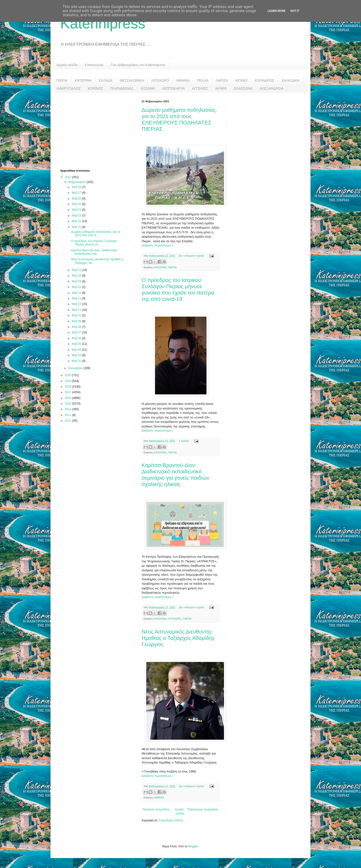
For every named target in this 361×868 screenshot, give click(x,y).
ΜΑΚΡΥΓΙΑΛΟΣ (69, 88)
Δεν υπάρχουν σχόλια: (192, 256)
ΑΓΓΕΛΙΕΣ (200, 88)
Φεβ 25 (77, 204)
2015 (69, 404)
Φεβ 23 (77, 216)
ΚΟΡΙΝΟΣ (96, 88)
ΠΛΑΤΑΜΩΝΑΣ (122, 88)
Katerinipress (103, 23)
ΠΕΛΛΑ (203, 80)
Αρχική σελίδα (67, 65)
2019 (69, 381)
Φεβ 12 (77, 304)
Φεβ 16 (77, 281)
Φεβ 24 (77, 210)
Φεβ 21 (77, 227)
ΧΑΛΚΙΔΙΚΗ (291, 80)
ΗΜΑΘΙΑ (183, 80)
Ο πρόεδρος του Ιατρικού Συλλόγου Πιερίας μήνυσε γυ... (94, 243)
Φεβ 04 (77, 350)
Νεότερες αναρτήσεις (156, 809)
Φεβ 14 (77, 293)
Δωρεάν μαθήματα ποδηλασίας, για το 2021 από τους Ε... (95, 234)
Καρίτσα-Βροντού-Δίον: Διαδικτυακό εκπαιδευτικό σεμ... (94, 252)
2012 (69, 415)
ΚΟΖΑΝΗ (148, 88)
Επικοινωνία (94, 65)
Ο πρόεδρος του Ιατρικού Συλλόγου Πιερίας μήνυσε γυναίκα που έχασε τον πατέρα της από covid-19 (178, 290)
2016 (69, 398)
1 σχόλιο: (185, 441)
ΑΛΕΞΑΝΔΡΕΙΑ (272, 88)
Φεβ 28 (77, 187)
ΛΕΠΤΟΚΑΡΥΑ (173, 88)
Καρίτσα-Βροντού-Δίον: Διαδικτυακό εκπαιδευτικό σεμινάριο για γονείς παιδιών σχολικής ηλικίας (176, 475)
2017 (69, 392)
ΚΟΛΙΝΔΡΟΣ (264, 80)
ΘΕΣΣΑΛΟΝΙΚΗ (132, 80)
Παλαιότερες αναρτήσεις (203, 809)
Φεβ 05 (77, 344)
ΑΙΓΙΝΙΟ (241, 80)
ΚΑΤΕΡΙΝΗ (83, 80)
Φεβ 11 (77, 310)
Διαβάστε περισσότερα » (158, 245)
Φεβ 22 (77, 221)
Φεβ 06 (77, 338)
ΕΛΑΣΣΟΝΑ (243, 88)
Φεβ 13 (77, 298)
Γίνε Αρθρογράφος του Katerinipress (138, 65)
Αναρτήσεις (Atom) (171, 820)
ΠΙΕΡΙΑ (62, 80)
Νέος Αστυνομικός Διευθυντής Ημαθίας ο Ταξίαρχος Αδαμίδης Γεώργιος (178, 638)
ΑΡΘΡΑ (221, 88)
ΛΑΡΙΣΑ (222, 80)
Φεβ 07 (77, 332)
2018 (69, 387)
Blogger (193, 846)
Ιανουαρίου (76, 368)
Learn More (277, 11)
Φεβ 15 (77, 287)
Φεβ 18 (77, 276)
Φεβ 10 (77, 315)
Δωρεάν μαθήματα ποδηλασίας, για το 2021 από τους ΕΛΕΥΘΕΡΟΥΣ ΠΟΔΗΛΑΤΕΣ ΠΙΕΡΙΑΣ (179, 119)
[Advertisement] (97, 130)
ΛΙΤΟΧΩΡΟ (160, 80)
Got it (295, 11)
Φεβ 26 (77, 199)
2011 (69, 421)
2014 (69, 409)
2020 (69, 375)
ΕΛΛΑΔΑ (106, 80)
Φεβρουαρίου (77, 182)
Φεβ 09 (77, 321)
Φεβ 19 (77, 270)
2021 (69, 177)
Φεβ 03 (77, 355)
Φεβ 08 (77, 327)
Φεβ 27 (77, 193)
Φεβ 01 (77, 361)
